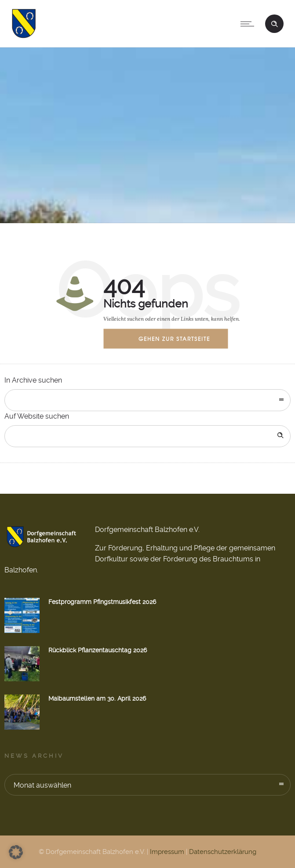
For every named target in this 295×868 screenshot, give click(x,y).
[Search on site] (147, 436)
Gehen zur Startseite (174, 338)
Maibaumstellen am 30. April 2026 (97, 698)
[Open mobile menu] (249, 24)
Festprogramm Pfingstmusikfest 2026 (102, 602)
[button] (16, 852)
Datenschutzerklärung (223, 852)
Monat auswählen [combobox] (42, 785)
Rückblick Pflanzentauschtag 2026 (98, 650)
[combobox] (147, 400)
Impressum (167, 852)
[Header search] (274, 23)
